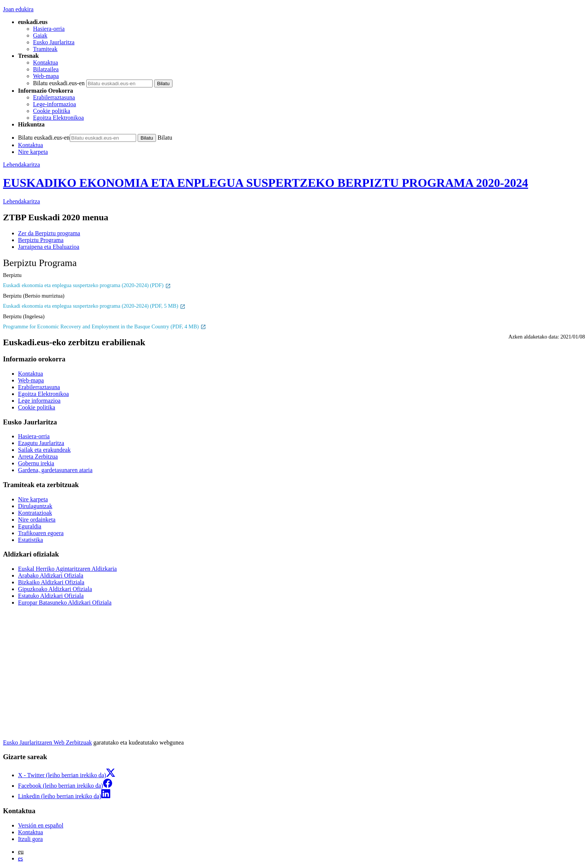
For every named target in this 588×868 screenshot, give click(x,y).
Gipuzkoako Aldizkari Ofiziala (55, 589)
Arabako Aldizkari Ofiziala (51, 575)
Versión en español (41, 825)
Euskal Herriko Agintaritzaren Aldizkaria (67, 569)
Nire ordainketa (37, 520)
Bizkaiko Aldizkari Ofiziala (51, 582)
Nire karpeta (33, 152)
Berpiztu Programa (41, 240)
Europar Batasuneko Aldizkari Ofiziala (65, 602)
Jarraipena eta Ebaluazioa (49, 247)
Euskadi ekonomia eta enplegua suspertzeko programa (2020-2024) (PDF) (87, 285)
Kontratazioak (35, 513)
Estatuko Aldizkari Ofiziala (51, 596)
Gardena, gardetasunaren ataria (55, 470)
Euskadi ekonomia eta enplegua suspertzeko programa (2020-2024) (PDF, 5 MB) (94, 306)
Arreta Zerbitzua (38, 457)
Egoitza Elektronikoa (58, 118)
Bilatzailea (46, 69)
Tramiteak (45, 49)
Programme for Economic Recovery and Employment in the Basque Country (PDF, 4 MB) (105, 326)
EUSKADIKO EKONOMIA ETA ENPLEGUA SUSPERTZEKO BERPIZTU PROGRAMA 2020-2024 (265, 183)
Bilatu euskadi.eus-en (59, 83)
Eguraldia (30, 526)
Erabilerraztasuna (54, 97)
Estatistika (31, 540)
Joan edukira (18, 9)
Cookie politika (52, 111)
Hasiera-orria (49, 29)
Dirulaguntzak (35, 506)
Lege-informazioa (55, 104)
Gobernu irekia (36, 463)
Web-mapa (46, 76)
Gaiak (40, 35)
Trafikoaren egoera (41, 533)
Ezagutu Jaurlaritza (41, 443)
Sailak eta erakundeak (44, 450)
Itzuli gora (30, 839)
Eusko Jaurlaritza (54, 42)
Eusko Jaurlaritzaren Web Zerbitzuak (47, 742)
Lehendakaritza (22, 165)
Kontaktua (46, 62)
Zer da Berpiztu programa (49, 233)
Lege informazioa (39, 401)
